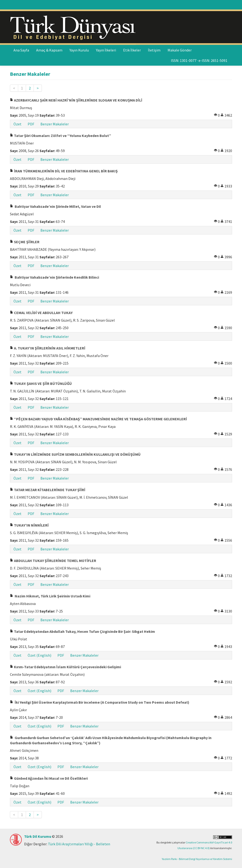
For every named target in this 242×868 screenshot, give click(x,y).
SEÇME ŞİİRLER (25, 242)
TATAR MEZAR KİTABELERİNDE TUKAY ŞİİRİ (48, 490)
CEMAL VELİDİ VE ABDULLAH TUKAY (41, 313)
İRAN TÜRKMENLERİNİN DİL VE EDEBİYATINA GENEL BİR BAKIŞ (64, 171)
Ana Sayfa (21, 50)
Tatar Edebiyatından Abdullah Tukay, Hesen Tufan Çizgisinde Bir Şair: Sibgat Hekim (82, 631)
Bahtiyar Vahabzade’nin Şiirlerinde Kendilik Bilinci (54, 277)
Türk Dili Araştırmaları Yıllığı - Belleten (79, 844)
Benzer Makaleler (55, 124)
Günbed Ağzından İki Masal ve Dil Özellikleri (49, 778)
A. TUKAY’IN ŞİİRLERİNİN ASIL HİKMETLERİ (48, 348)
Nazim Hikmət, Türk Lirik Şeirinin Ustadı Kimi (50, 596)
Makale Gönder (180, 50)
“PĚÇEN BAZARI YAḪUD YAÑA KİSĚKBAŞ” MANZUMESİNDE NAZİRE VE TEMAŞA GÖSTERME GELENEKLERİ (98, 419)
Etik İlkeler (132, 50)
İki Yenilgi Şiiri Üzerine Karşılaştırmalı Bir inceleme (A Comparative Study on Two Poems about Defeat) (100, 702)
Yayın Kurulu (79, 50)
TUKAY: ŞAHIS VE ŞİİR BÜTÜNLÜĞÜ (41, 383)
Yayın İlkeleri (106, 50)
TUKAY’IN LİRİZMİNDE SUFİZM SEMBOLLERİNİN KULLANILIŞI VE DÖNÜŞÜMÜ (75, 454)
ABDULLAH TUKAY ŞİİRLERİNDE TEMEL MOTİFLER (53, 561)
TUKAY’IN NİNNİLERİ (29, 525)
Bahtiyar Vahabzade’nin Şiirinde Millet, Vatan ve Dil (55, 206)
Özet (17, 124)
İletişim (154, 50)
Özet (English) (39, 655)
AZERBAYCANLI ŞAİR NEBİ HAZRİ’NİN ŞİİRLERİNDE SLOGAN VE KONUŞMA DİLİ (76, 100)
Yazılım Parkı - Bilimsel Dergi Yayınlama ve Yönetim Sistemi (197, 859)
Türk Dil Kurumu (38, 836)
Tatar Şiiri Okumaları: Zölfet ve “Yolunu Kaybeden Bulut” (60, 136)
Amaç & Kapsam (49, 50)
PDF (31, 124)
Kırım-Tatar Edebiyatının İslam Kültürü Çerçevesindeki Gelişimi (65, 667)
